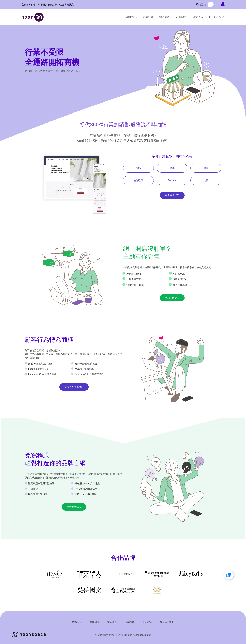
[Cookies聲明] (217, 17)
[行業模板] (181, 17)
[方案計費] (148, 17)
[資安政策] (198, 17)
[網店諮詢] (165, 17)
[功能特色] (132, 17)
